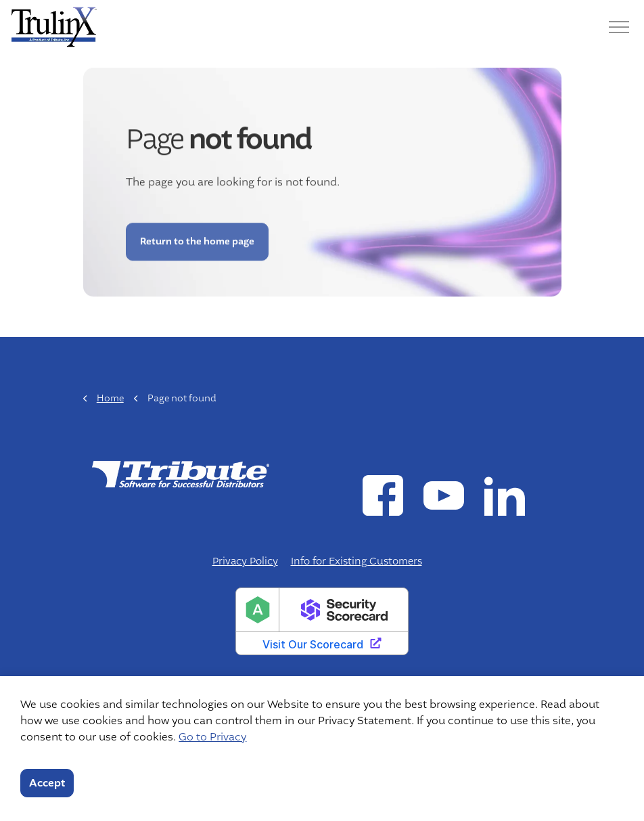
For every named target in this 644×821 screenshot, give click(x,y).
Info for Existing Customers (356, 561)
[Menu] (619, 27)
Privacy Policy (245, 561)
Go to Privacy (212, 737)
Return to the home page (197, 233)
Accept (47, 783)
